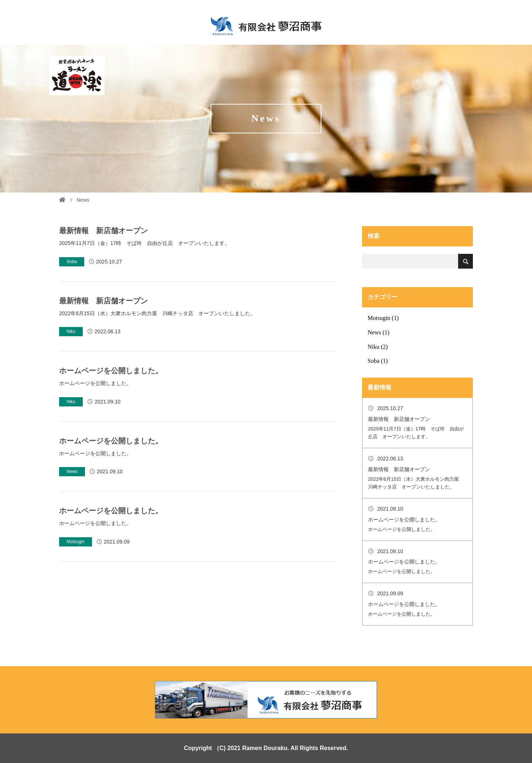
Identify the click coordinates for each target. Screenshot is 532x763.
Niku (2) (378, 347)
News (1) (378, 332)
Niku (71, 331)
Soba (72, 262)
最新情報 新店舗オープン (103, 231)
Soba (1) (378, 361)
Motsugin (76, 542)
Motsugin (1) (383, 318)
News (72, 471)
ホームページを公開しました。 (111, 371)
